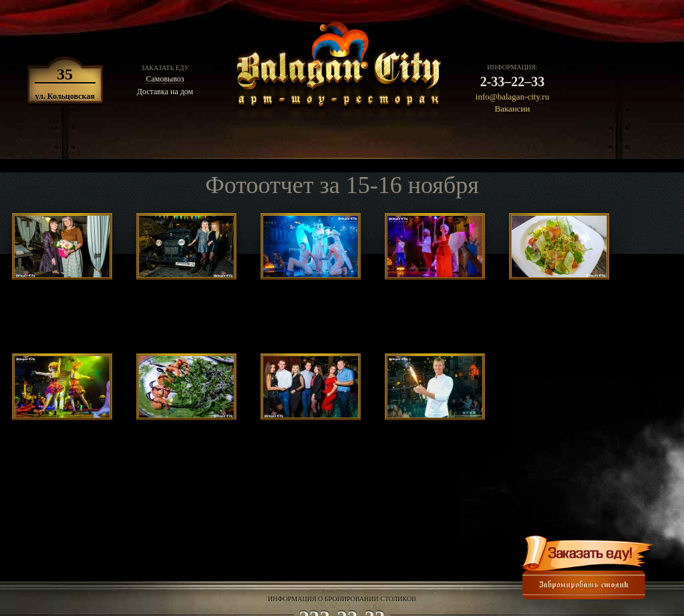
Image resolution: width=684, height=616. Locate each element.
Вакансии (513, 109)
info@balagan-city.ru (512, 97)
